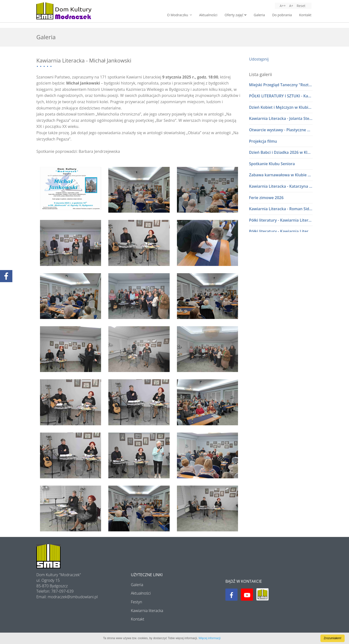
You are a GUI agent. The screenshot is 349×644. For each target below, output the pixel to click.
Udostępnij (259, 59)
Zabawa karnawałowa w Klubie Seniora (281, 175)
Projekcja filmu (263, 141)
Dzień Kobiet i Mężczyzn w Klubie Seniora (281, 107)
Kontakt (305, 15)
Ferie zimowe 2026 (266, 198)
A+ (291, 6)
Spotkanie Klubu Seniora (272, 164)
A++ (283, 6)
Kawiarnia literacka (147, 611)
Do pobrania (282, 15)
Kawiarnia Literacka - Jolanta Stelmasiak (281, 118)
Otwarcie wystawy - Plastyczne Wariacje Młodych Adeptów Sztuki (281, 130)
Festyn (136, 602)
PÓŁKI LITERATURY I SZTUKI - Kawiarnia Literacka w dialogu (281, 96)
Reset (301, 6)
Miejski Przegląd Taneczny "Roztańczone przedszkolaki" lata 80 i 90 (281, 85)
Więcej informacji (210, 638)
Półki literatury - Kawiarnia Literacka (281, 220)
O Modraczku (179, 15)
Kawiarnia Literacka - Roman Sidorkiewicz (281, 209)
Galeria (259, 15)
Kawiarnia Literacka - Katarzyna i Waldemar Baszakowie (281, 186)
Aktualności (208, 15)
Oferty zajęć (236, 15)
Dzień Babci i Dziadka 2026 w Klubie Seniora (281, 152)
